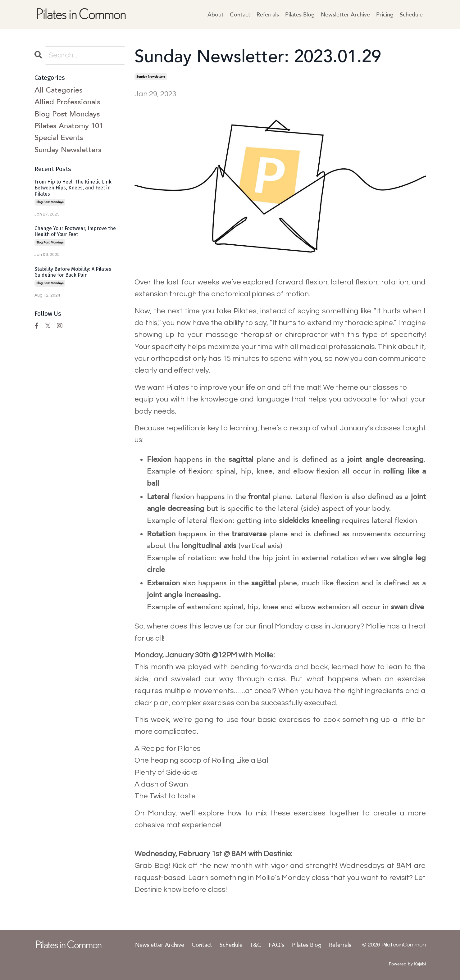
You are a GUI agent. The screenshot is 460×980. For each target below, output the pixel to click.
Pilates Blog (300, 15)
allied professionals (67, 102)
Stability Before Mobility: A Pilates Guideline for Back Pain (73, 272)
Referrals (268, 15)
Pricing (385, 15)
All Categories (59, 90)
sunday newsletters (151, 77)
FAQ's (277, 945)
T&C (256, 945)
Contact (240, 15)
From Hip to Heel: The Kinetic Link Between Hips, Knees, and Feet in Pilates (73, 188)
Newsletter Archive (345, 15)
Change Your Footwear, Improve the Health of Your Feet (75, 231)
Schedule (411, 15)
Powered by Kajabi (407, 964)
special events (59, 138)
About (216, 15)
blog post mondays (67, 114)
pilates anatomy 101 (69, 126)
